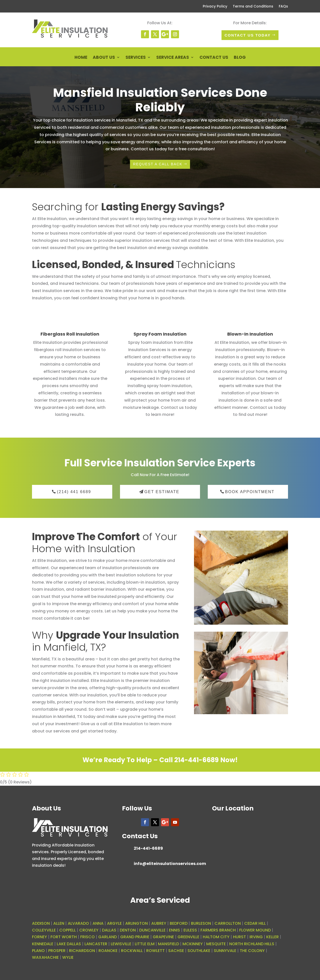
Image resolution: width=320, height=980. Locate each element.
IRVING (256, 937)
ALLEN (59, 923)
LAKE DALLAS (69, 944)
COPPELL (67, 930)
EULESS (190, 930)
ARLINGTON (136, 923)
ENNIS (174, 930)
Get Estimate (162, 492)
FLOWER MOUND (255, 930)
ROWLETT (155, 951)
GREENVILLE (188, 937)
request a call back (158, 164)
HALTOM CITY (216, 937)
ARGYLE (114, 923)
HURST (239, 937)
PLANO (38, 951)
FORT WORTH (64, 937)
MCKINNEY (193, 944)
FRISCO (87, 937)
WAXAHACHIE (45, 957)
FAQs (283, 7)
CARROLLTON (228, 923)
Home (81, 58)
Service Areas (173, 58)
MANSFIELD (168, 944)
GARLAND (107, 937)
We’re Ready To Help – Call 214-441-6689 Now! (160, 760)
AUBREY (159, 923)
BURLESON (201, 923)
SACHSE (176, 951)
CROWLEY (89, 930)
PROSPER (57, 951)
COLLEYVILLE (44, 930)
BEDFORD (179, 923)
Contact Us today (247, 35)
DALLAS (109, 930)
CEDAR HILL (255, 923)
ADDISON (41, 923)
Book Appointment (250, 492)
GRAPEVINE (163, 937)
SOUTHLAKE (199, 951)
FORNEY (39, 937)
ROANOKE (108, 951)
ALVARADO (78, 923)
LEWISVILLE (121, 944)
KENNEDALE (43, 944)
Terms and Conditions (253, 7)
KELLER (272, 937)
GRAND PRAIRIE (135, 937)
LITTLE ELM (145, 944)
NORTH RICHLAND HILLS (252, 944)
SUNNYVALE (225, 951)
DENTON (128, 930)
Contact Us (214, 58)
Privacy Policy (215, 7)
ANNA (98, 923)
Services (136, 58)
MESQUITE (216, 944)
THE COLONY (252, 951)
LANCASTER (96, 944)
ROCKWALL (132, 951)
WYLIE (68, 957)
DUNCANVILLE (152, 930)
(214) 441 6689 (74, 492)
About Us (104, 58)
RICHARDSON (82, 951)
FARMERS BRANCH (218, 930)
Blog (240, 58)
